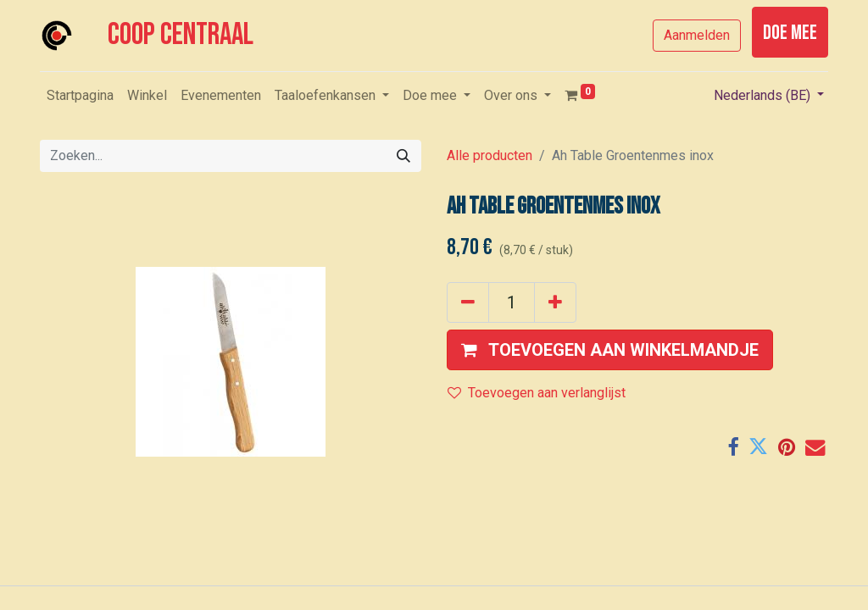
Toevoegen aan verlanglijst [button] (537, 393)
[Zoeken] (403, 156)
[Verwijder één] (468, 302)
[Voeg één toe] (555, 302)
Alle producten (490, 155)
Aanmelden (697, 35)
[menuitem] (80, 96)
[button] (610, 350)
